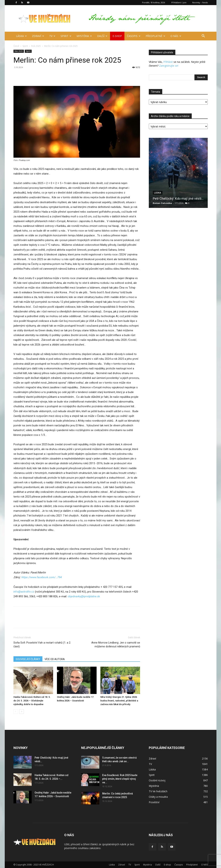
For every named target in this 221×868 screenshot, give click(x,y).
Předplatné (155, 36)
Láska (21, 36)
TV (52, 36)
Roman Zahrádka (162, 203)
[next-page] (22, 712)
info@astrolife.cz (24, 592)
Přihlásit (168, 62)
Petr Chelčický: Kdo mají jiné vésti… (178, 199)
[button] (203, 36)
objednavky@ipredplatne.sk (84, 596)
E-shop (117, 36)
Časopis (134, 36)
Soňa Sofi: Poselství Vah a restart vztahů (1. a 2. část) (42, 645)
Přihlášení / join (179, 2)
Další (102, 36)
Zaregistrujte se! (169, 66)
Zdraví (38, 36)
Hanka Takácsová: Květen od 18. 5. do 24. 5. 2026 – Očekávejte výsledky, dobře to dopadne (32, 701)
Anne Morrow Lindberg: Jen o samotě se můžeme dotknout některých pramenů (116, 645)
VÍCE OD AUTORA (55, 659)
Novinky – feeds (200, 2)
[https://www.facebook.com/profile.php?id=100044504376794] (41, 577)
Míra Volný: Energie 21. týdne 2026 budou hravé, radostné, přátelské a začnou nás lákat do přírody (119, 701)
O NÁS (176, 36)
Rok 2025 (36, 46)
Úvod (16, 46)
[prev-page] (16, 712)
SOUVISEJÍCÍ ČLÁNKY (28, 659)
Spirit (66, 36)
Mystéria (84, 36)
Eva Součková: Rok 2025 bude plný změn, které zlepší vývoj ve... (120, 779)
